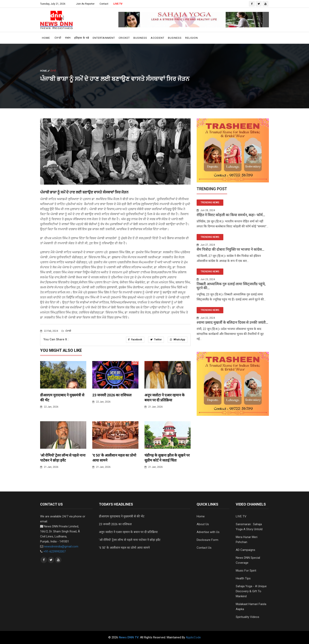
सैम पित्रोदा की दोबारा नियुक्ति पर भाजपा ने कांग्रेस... (230, 249)
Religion (192, 38)
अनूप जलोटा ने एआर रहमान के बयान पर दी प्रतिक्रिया (128, 532)
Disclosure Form (207, 540)
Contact (104, 4)
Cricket (124, 38)
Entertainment (104, 38)
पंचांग (68, 38)
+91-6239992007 (54, 551)
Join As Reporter (85, 4)
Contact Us (204, 548)
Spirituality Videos (248, 617)
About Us (203, 524)
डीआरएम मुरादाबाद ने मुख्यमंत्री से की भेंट (122, 516)
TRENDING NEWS (210, 202)
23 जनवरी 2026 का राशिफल (112, 395)
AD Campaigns (245, 550)
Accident (158, 38)
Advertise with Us (208, 532)
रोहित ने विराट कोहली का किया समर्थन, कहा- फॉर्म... (231, 215)
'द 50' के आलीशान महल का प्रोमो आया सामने (124, 548)
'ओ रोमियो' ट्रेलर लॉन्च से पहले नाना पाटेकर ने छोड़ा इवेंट (130, 540)
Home (46, 38)
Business (140, 38)
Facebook (135, 340)
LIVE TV (118, 4)
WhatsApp (178, 340)
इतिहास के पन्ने (82, 38)
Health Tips (243, 578)
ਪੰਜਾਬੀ (58, 38)
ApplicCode (193, 637)
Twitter (156, 340)
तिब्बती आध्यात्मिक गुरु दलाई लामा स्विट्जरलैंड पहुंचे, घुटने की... (231, 286)
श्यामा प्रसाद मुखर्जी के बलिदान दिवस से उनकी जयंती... (232, 322)
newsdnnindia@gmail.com (61, 546)
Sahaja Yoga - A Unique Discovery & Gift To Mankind (251, 591)
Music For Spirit (246, 571)
